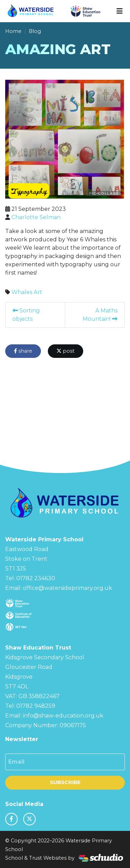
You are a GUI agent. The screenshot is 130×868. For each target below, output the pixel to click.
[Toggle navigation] (120, 11)
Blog (35, 31)
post (66, 351)
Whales (22, 292)
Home (13, 31)
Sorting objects (26, 315)
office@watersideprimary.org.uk (67, 588)
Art (38, 292)
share (23, 351)
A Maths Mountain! (100, 315)
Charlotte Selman (36, 217)
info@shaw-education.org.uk (63, 716)
